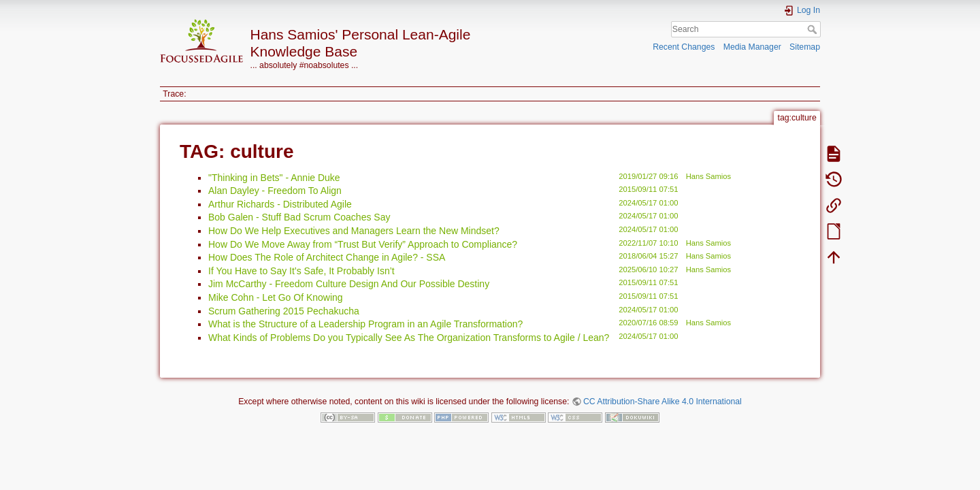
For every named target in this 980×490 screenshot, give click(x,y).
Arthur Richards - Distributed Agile (280, 204)
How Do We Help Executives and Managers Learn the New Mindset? (354, 231)
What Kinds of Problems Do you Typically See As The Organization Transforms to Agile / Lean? (409, 338)
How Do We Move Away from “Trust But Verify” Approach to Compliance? (363, 244)
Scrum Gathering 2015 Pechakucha (284, 311)
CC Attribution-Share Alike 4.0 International (663, 402)
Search (814, 29)
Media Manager (752, 47)
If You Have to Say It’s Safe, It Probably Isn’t (301, 271)
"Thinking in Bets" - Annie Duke (274, 178)
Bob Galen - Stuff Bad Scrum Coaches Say (299, 217)
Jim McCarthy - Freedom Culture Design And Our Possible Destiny (349, 284)
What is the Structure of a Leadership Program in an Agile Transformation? (365, 324)
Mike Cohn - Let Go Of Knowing (276, 297)
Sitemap (805, 47)
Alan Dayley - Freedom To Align (275, 191)
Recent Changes (684, 47)
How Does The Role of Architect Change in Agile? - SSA (327, 257)
